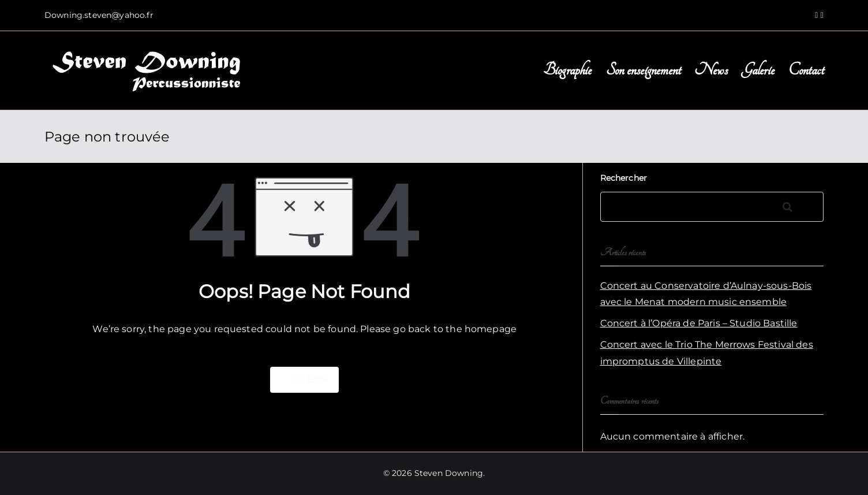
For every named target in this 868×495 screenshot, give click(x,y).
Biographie (568, 70)
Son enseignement (643, 70)
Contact (806, 70)
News (711, 70)
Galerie (758, 70)
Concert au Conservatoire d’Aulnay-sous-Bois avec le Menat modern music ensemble (706, 294)
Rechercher (624, 178)
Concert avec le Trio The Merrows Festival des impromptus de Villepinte (707, 353)
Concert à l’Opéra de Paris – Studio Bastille (699, 323)
